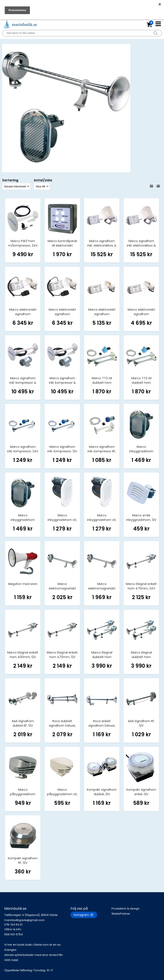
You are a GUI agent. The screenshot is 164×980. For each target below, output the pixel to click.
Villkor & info (13, 929)
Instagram (84, 915)
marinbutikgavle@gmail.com (37, 922)
